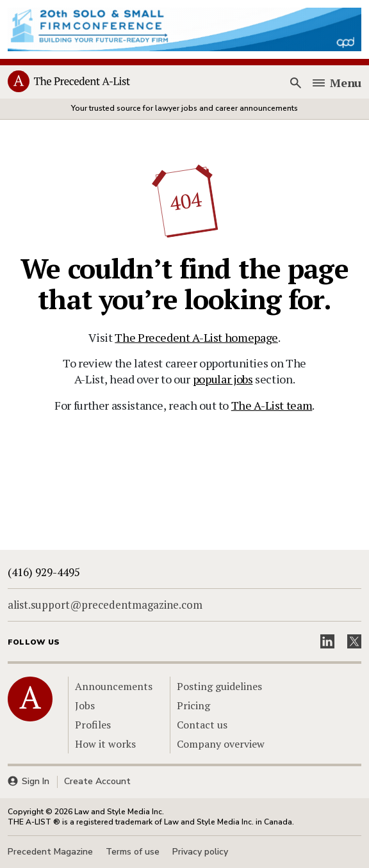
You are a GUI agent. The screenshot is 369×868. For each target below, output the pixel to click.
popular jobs (223, 379)
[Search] (295, 83)
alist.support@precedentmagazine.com (105, 605)
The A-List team (272, 405)
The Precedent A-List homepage (196, 337)
